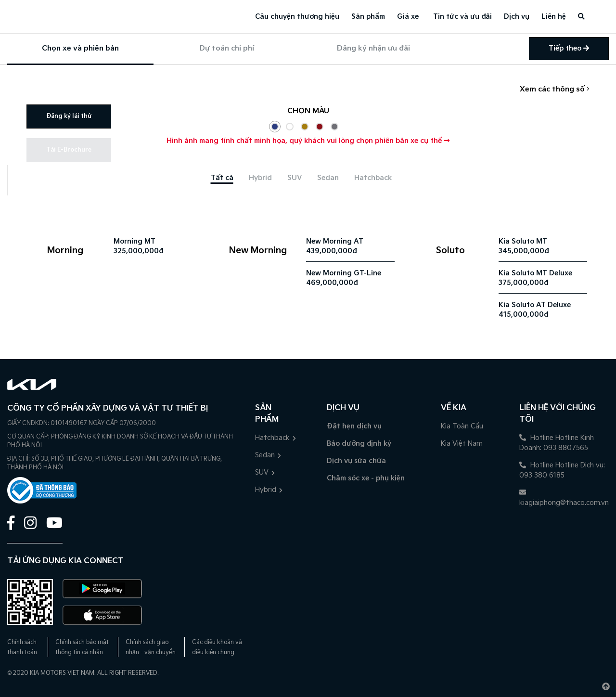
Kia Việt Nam (462, 444)
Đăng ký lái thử (69, 116)
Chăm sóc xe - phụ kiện (366, 478)
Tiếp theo (569, 48)
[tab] (222, 178)
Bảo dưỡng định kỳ (359, 444)
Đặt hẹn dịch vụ (354, 426)
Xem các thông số (555, 89)
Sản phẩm (368, 17)
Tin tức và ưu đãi (462, 17)
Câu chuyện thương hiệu (297, 17)
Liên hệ (554, 17)
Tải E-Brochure (69, 150)
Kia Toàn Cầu (462, 426)
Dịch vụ (517, 17)
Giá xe (408, 17)
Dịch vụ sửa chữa (356, 461)
